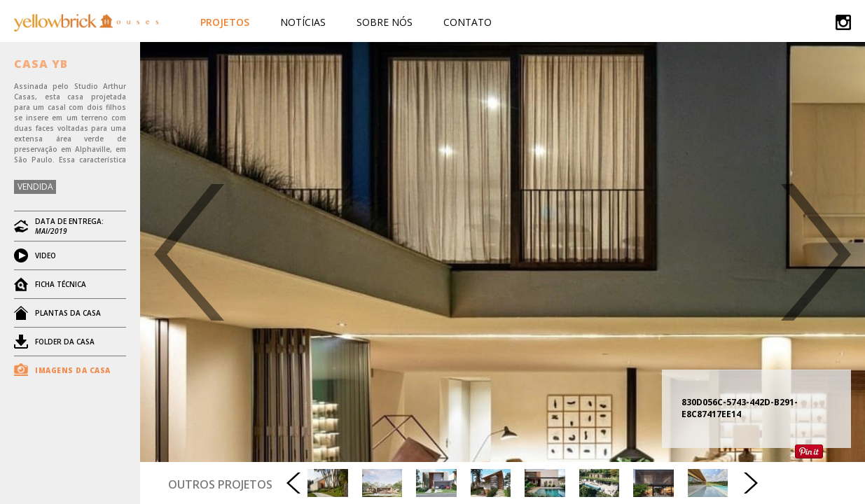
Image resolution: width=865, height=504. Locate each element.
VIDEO (46, 255)
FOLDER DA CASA (65, 342)
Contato (468, 22)
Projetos (225, 22)
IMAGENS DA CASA (73, 370)
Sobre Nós (385, 22)
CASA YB (41, 64)
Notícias (303, 22)
